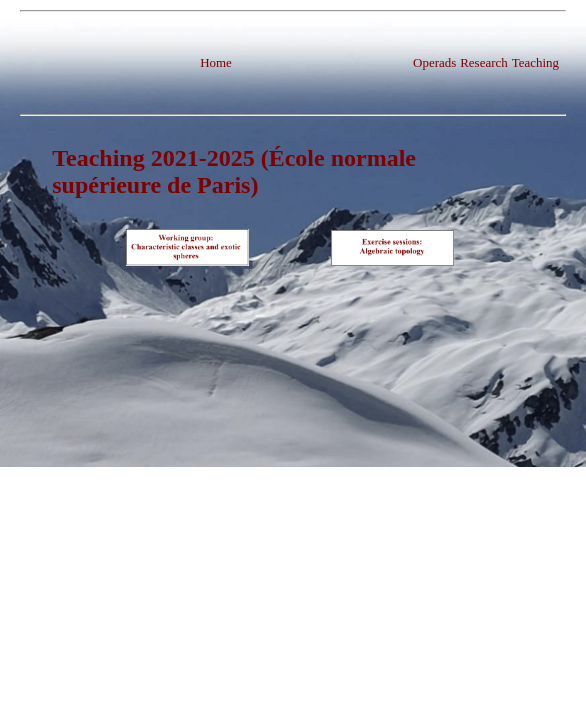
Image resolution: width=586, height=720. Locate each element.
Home (216, 62)
